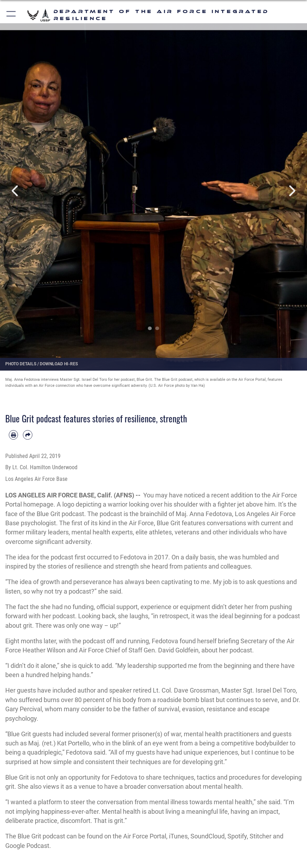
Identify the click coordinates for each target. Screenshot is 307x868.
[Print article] (13, 435)
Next (292, 191)
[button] (11, 15)
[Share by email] (27, 435)
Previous (15, 191)
